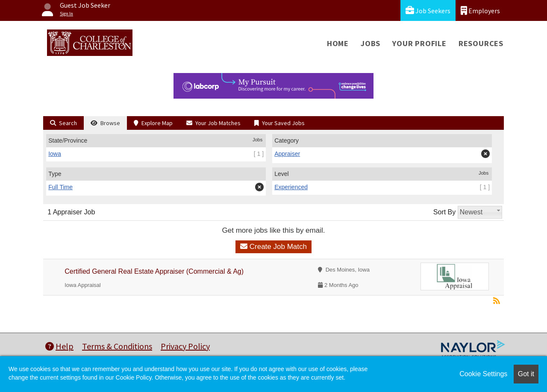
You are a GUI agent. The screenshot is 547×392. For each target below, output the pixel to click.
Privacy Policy (185, 346)
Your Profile (419, 43)
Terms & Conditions (117, 346)
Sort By (444, 212)
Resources (481, 43)
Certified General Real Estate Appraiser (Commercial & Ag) (154, 271)
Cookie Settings (483, 374)
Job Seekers (428, 10)
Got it (526, 374)
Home (338, 43)
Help (59, 346)
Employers (480, 10)
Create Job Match (273, 247)
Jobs (371, 43)
